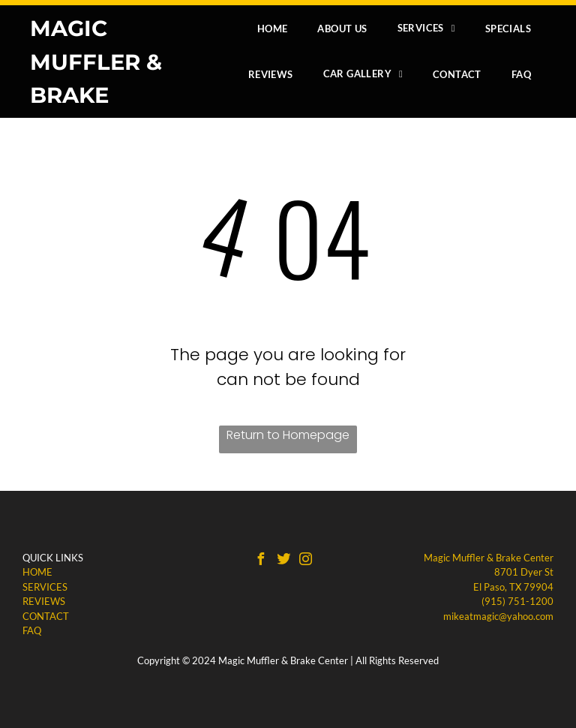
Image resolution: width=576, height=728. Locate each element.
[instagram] (306, 561)
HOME (37, 572)
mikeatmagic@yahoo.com (498, 616)
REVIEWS (44, 601)
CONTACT (46, 616)
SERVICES (45, 587)
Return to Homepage (288, 435)
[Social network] (283, 561)
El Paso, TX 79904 (513, 587)
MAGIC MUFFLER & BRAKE (96, 62)
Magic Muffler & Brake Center (489, 558)
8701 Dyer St (524, 572)
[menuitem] (273, 28)
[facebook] (261, 561)
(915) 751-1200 (517, 601)
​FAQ (32, 630)
